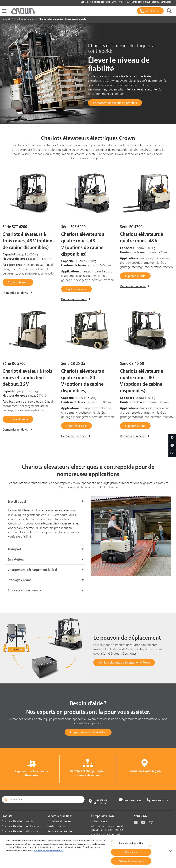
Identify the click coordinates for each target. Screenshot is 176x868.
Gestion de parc (57, 826)
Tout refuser (131, 856)
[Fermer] (170, 855)
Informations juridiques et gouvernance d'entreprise (107, 828)
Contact (85, 2)
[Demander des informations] (172, 446)
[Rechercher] (169, 11)
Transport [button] (15, 549)
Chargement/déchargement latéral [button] (32, 570)
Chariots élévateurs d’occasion (21, 831)
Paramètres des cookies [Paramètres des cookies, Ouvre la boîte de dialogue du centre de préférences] (131, 847)
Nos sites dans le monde (106, 835)
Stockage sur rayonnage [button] (24, 590)
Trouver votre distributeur (137, 2)
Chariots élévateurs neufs (18, 821)
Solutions (53, 836)
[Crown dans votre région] (172, 438)
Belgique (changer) (161, 2)
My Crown (117, 2)
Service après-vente (60, 831)
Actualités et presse (100, 2)
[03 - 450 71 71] (150, 11)
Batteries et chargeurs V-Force (20, 836)
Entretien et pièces (59, 821)
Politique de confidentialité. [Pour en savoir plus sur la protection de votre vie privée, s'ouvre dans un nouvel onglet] (49, 854)
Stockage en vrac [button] (19, 580)
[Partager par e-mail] (172, 453)
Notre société (99, 821)
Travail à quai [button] (17, 501)
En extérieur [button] (16, 559)
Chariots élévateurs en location (21, 826)
